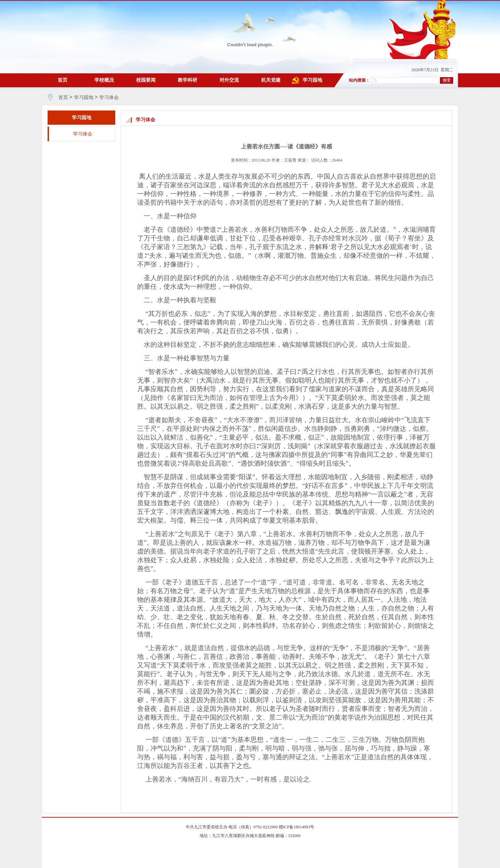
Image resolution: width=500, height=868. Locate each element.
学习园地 (312, 80)
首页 (62, 80)
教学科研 (187, 80)
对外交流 (229, 80)
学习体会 (109, 97)
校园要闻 (146, 80)
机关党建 (271, 80)
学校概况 (104, 80)
